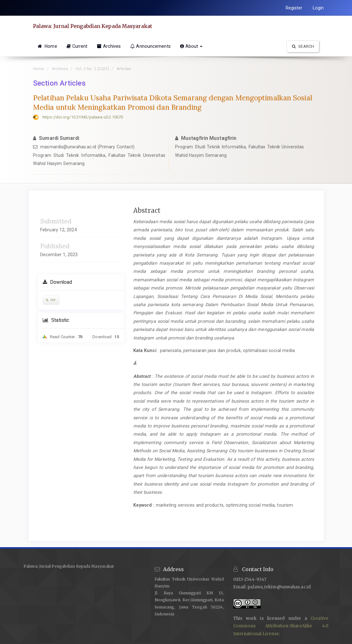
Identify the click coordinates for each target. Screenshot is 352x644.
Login (318, 8)
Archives (109, 46)
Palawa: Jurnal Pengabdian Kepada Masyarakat (93, 26)
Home (47, 46)
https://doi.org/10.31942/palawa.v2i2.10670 (83, 117)
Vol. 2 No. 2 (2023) (92, 69)
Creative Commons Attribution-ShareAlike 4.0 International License (281, 626)
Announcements (150, 46)
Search (303, 46)
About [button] (191, 46)
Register (294, 8)
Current (77, 46)
